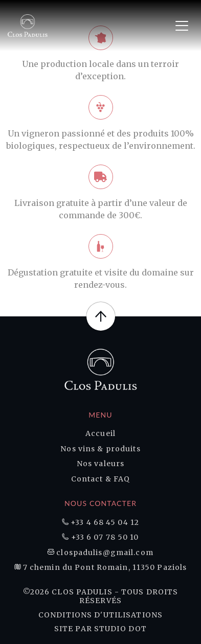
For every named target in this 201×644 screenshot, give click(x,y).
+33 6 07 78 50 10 (100, 537)
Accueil (100, 434)
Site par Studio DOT (100, 629)
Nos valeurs (100, 464)
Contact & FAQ (101, 479)
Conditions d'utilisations (100, 615)
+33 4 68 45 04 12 (100, 523)
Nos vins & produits (100, 449)
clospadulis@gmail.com (100, 553)
